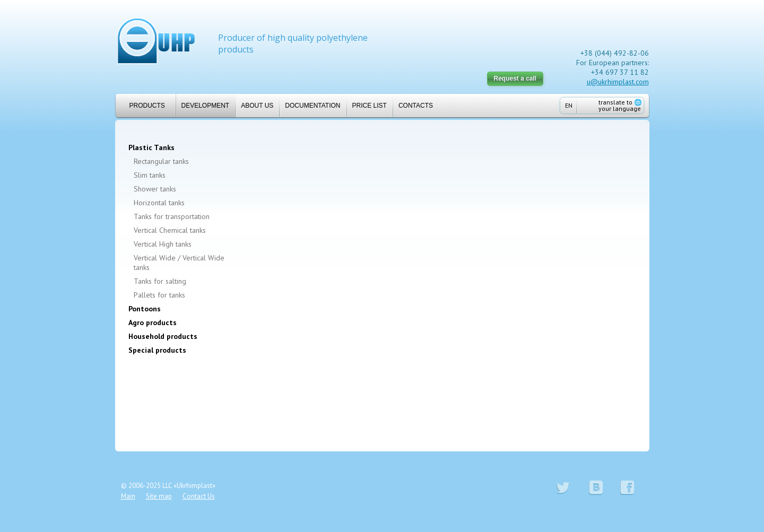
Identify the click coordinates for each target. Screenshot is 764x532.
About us (257, 106)
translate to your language (620, 105)
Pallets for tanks (159, 295)
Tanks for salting (160, 281)
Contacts (416, 106)
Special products (157, 350)
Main (128, 496)
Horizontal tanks (159, 203)
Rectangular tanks (161, 161)
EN (569, 105)
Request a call (515, 79)
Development (206, 106)
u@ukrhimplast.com (618, 82)
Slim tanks (150, 175)
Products (143, 106)
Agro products (153, 322)
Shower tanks (155, 189)
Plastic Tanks (151, 147)
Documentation (312, 106)
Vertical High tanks (163, 244)
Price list (370, 106)
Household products (163, 336)
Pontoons (145, 309)
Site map (159, 496)
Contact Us (199, 496)
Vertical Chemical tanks (170, 230)
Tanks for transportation (172, 216)
